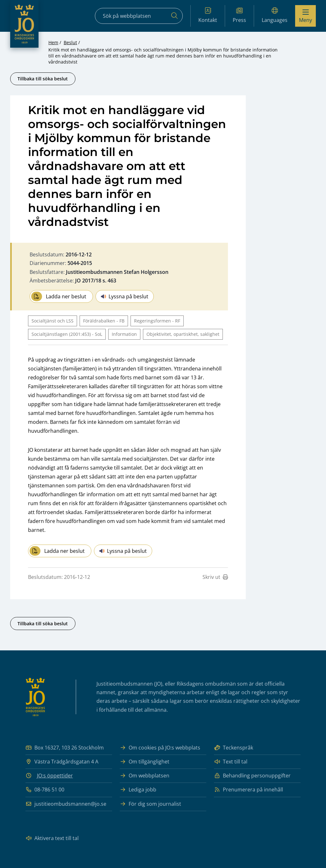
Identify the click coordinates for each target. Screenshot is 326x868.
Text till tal (231, 762)
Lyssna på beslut (125, 296)
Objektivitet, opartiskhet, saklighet (183, 334)
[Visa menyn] (305, 16)
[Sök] (174, 16)
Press (239, 15)
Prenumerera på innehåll (248, 790)
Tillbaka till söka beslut (43, 79)
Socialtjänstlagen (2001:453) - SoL (67, 334)
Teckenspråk (234, 748)
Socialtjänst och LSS (53, 321)
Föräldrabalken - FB (104, 321)
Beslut (70, 42)
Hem (53, 42)
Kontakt (208, 15)
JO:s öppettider (55, 776)
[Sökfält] (139, 16)
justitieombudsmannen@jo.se (66, 804)
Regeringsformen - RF (157, 321)
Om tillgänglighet (145, 762)
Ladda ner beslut (59, 296)
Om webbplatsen (145, 776)
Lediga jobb (138, 790)
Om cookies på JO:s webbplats (160, 748)
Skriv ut (215, 577)
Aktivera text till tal (52, 838)
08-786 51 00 (45, 790)
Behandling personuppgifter (252, 776)
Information (124, 334)
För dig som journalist (150, 804)
